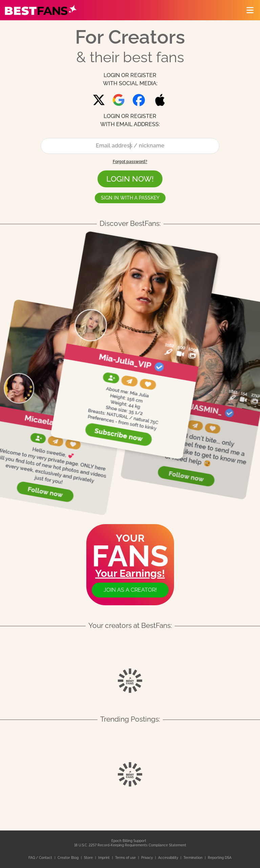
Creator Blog (69, 858)
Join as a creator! (130, 590)
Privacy (147, 858)
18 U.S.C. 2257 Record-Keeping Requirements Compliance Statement (130, 845)
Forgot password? (130, 162)
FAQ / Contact (41, 858)
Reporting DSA (220, 858)
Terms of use (126, 858)
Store (89, 858)
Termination (193, 858)
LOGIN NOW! (130, 179)
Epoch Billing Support (129, 841)
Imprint (104, 858)
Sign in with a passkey (130, 198)
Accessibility (169, 858)
